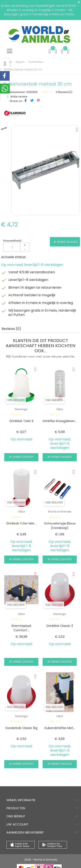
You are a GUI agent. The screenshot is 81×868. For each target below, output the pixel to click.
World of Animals (60, 512)
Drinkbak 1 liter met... (21, 523)
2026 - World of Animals (41, 860)
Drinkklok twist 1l (21, 421)
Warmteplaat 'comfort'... (21, 628)
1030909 (32, 92)
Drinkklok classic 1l (60, 626)
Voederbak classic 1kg (21, 728)
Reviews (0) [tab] (11, 329)
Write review (19, 97)
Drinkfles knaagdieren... (60, 421)
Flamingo (21, 409)
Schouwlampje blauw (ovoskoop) (60, 526)
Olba (60, 409)
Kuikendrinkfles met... (60, 728)
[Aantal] (16, 247)
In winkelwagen (66, 242)
